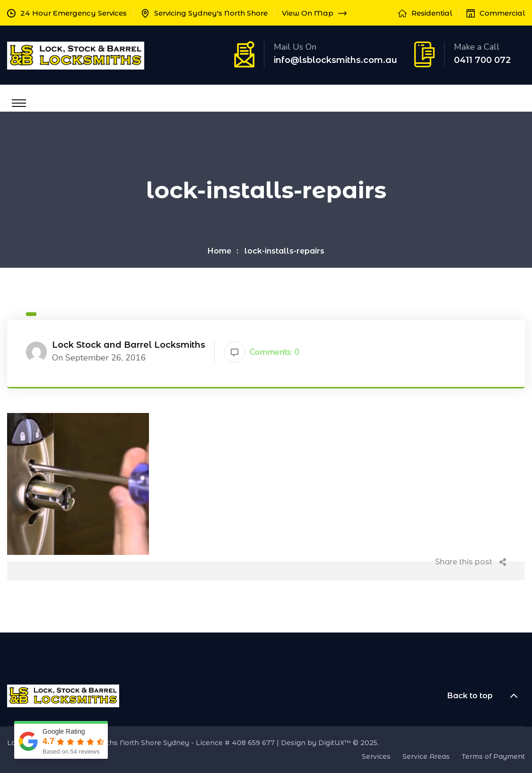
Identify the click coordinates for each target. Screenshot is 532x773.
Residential (432, 13)
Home (219, 251)
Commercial (502, 13)
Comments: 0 (262, 352)
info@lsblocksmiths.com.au (336, 60)
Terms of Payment (493, 756)
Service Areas (426, 756)
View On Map (314, 13)
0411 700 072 (482, 60)
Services (376, 756)
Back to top (486, 696)
